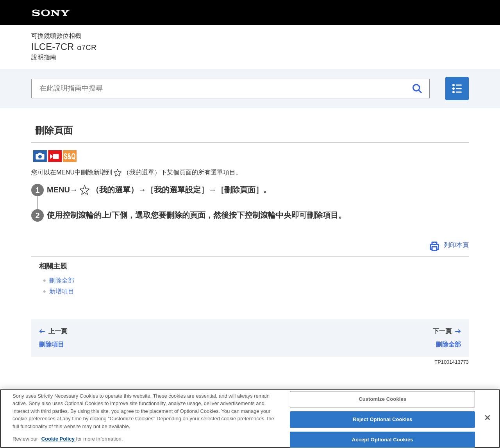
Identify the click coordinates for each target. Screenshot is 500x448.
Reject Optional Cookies (383, 419)
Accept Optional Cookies (383, 440)
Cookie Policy (59, 439)
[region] (250, 419)
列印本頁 (456, 245)
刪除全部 (62, 280)
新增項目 (62, 291)
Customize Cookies (382, 399)
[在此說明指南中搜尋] (230, 89)
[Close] (487, 418)
